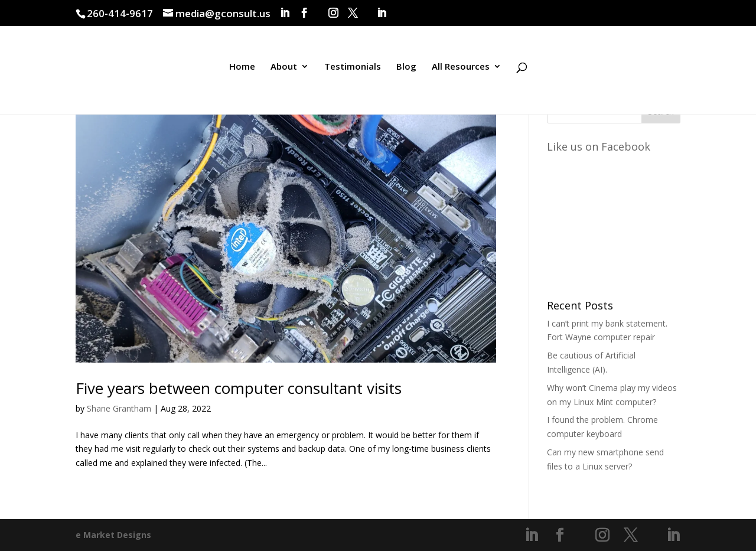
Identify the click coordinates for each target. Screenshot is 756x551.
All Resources (461, 67)
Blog (406, 67)
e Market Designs (113, 535)
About (284, 67)
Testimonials (353, 67)
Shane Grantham (119, 408)
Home (242, 67)
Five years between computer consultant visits (239, 388)
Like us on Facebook (599, 146)
